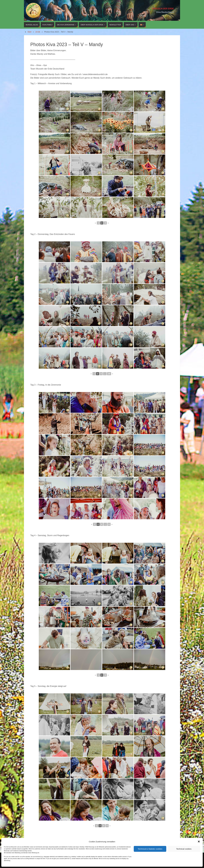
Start (29, 32)
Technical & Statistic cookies (150, 849)
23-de (38, 32)
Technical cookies (184, 849)
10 (109, 374)
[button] (199, 842)
